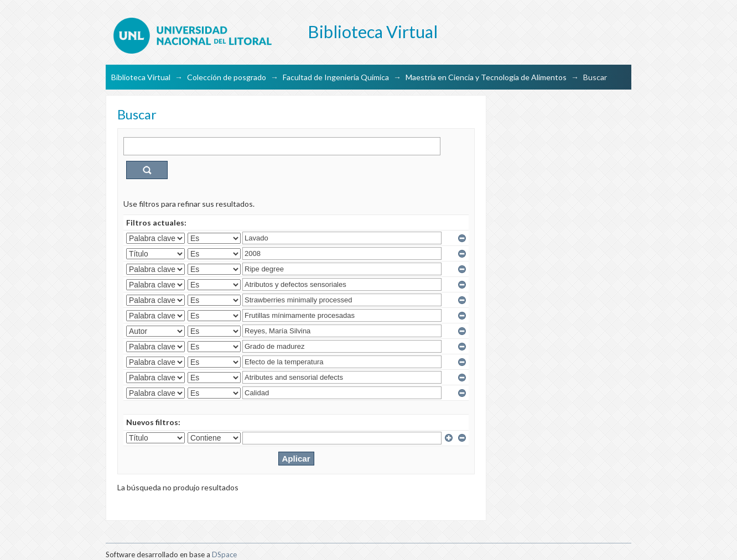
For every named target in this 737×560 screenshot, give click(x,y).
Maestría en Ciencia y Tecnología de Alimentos (486, 77)
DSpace (224, 554)
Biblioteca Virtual (141, 77)
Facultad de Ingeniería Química (336, 77)
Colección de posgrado (227, 77)
